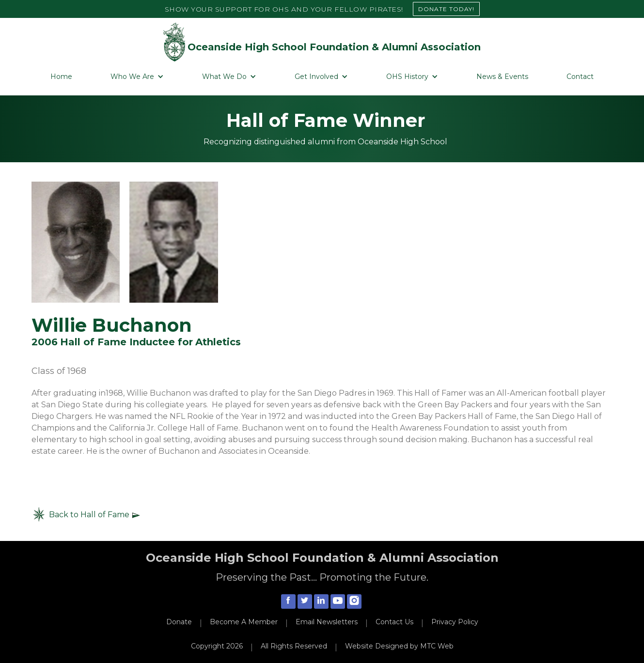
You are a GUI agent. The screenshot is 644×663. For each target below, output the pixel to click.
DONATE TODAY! (446, 9)
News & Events (502, 77)
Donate (179, 622)
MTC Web (437, 646)
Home (61, 77)
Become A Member (244, 622)
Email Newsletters (327, 622)
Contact (580, 77)
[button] (137, 77)
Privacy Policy (455, 622)
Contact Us (394, 622)
